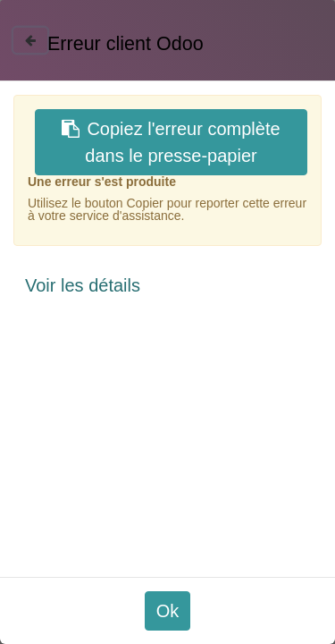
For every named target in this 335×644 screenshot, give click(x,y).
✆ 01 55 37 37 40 (281, 377)
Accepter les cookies (227, 615)
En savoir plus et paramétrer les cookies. (192, 562)
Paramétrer (80, 615)
